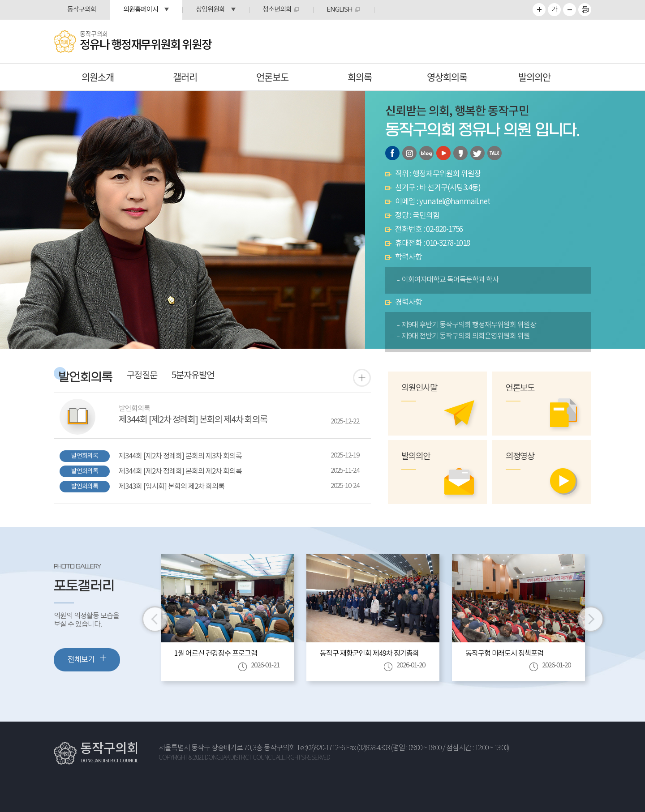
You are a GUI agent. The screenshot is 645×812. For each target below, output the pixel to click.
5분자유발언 (193, 376)
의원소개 (98, 77)
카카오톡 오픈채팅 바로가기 (494, 153)
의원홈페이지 (141, 10)
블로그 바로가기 (426, 153)
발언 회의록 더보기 (362, 378)
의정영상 (520, 457)
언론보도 (272, 77)
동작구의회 (82, 10)
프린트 (585, 10)
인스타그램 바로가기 (409, 153)
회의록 (360, 77)
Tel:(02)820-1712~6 (320, 748)
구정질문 (142, 376)
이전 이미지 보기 (155, 619)
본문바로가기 (0, 0)
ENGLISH (340, 10)
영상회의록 (447, 77)
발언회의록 (86, 378)
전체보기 (87, 659)
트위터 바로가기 (477, 153)
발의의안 (534, 77)
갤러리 (185, 77)
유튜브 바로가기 (443, 153)
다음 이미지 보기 (591, 619)
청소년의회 (277, 10)
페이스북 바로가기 (392, 153)
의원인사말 (419, 388)
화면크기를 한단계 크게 (539, 10)
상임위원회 (210, 10)
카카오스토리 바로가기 (460, 153)
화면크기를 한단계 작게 (570, 10)
